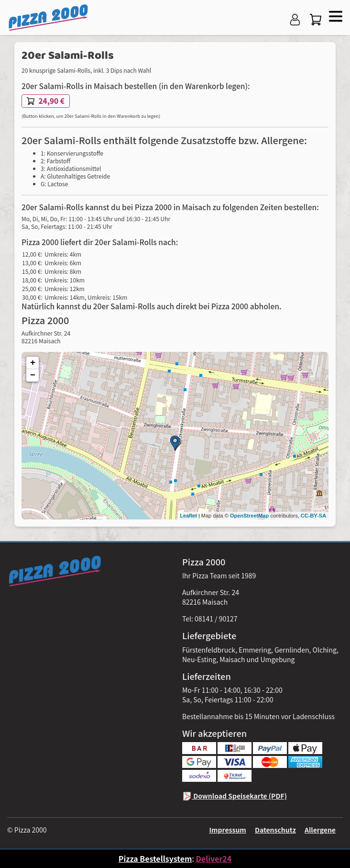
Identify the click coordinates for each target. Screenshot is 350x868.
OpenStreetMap (249, 516)
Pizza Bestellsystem (155, 858)
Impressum (227, 830)
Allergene (320, 830)
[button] (334, 15)
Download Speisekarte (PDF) (235, 796)
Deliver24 (213, 858)
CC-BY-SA (313, 516)
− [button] (33, 375)
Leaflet (188, 516)
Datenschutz (275, 830)
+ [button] (33, 363)
